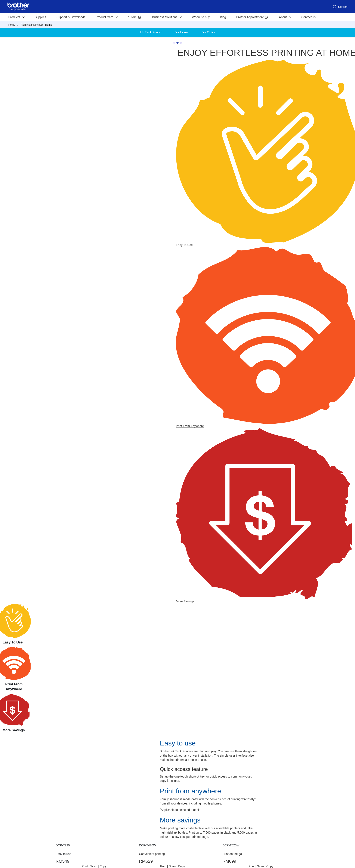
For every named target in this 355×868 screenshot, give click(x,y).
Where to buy (201, 17)
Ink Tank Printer (151, 32)
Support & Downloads (71, 17)
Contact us (308, 17)
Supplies (40, 17)
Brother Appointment (250, 17)
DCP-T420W (147, 845)
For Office (208, 32)
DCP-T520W (231, 845)
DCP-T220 (63, 845)
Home (12, 25)
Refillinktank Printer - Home (36, 25)
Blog (223, 17)
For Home (182, 32)
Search (340, 7)
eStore (132, 17)
